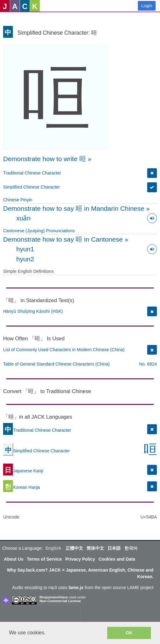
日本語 (114, 548)
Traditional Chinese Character (32, 173)
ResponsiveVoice (54, 597)
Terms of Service (44, 559)
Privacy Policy (80, 559)
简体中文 (95, 548)
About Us (14, 559)
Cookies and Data (117, 559)
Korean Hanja (22, 487)
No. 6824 (148, 364)
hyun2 (25, 259)
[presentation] (40, 615)
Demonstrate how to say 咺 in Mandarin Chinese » (76, 208)
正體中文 (74, 548)
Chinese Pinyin (18, 200)
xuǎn (23, 218)
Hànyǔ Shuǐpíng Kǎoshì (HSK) (33, 311)
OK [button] (129, 633)
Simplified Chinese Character (31, 187)
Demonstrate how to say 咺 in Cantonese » (66, 239)
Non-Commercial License (60, 601)
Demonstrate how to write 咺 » (47, 159)
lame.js (76, 587)
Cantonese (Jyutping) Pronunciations (39, 231)
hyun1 (25, 249)
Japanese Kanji (23, 471)
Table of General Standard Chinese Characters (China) (56, 364)
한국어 (131, 548)
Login (147, 6)
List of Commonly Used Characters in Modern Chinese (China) (64, 350)
